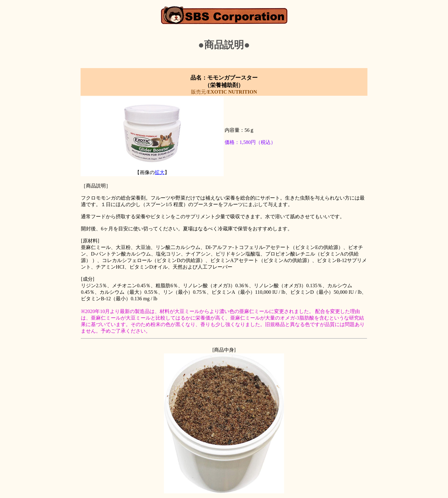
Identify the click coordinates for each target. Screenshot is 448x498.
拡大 (160, 172)
